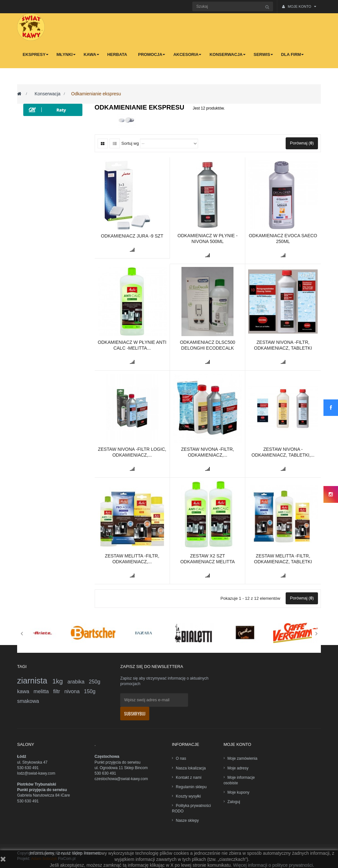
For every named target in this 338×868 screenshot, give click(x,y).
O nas (181, 758)
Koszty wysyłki (188, 796)
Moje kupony (238, 792)
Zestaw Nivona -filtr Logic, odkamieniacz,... (132, 452)
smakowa (28, 701)
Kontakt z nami (189, 778)
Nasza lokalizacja (191, 768)
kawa (25, 691)
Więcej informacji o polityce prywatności (273, 865)
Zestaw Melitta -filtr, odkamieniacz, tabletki (283, 559)
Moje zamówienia (243, 758)
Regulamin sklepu (191, 787)
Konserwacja (48, 94)
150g (90, 691)
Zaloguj (234, 802)
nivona (74, 691)
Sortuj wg (130, 143)
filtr (59, 691)
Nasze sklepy (187, 820)
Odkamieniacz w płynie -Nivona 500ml (207, 238)
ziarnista (35, 681)
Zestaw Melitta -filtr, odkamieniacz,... (132, 559)
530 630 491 (28, 768)
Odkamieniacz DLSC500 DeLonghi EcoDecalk (208, 345)
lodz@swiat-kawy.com (36, 773)
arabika (78, 682)
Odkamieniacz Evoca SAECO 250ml (283, 238)
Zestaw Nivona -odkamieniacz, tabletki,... (283, 452)
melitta (43, 691)
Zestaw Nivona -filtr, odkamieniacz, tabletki (283, 345)
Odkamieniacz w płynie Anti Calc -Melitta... (132, 345)
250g (95, 682)
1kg (60, 681)
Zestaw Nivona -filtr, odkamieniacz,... (207, 452)
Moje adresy (238, 768)
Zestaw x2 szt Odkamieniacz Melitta (208, 559)
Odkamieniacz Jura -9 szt (132, 236)
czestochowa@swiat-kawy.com (121, 779)
